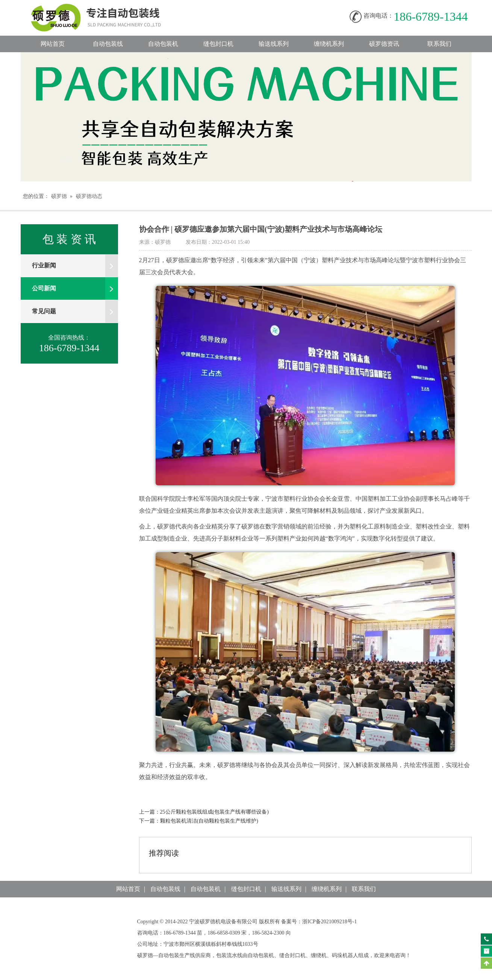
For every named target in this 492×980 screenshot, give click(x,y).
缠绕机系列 (329, 44)
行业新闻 (75, 266)
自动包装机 (163, 44)
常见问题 (75, 311)
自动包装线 (103, 8)
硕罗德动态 (89, 196)
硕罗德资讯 (384, 44)
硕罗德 (59, 196)
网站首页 (53, 44)
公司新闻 (75, 288)
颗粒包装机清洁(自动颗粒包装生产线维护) (209, 821)
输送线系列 (274, 44)
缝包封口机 (218, 44)
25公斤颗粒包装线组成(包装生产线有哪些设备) (214, 812)
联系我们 (439, 44)
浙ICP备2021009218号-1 (329, 922)
